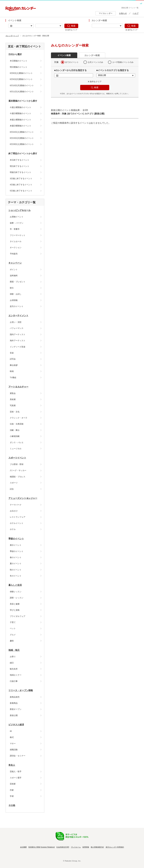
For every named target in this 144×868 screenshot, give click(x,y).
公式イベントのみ (95, 62)
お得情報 (14, 300)
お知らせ (123, 13)
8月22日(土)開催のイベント (22, 132)
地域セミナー (16, 675)
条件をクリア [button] (96, 82)
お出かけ (14, 511)
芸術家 (13, 784)
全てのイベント (72, 62)
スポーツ (14, 483)
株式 (12, 737)
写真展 (13, 405)
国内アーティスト (18, 334)
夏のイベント (16, 563)
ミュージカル (16, 449)
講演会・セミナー (18, 756)
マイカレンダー (106, 13)
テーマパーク (16, 505)
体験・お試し (16, 294)
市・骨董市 (15, 229)
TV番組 (13, 377)
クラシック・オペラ (19, 418)
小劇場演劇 (15, 436)
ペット (13, 628)
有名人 (12, 765)
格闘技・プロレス (18, 477)
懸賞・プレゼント (18, 282)
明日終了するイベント (20, 166)
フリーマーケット (18, 235)
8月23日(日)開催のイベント (22, 138)
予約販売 (14, 254)
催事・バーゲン (17, 223)
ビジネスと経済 (16, 725)
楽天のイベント (17, 306)
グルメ (13, 635)
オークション (16, 247)
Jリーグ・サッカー (18, 470)
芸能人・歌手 (16, 771)
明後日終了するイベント (20, 172)
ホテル (13, 529)
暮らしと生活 (15, 585)
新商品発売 (15, 697)
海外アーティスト (18, 341)
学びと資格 (15, 610)
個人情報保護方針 (97, 847)
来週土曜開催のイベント (20, 120)
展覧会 (13, 393)
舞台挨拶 (14, 365)
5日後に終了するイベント (21, 191)
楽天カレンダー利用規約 (115, 847)
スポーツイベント (17, 458)
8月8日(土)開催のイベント (21, 73)
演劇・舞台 (15, 430)
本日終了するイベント (20, 160)
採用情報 (86, 847)
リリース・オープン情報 (21, 690)
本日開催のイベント (19, 61)
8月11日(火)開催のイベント (22, 92)
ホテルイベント (17, 523)
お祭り (13, 657)
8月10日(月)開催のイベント (22, 85)
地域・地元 (14, 650)
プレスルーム (76, 847)
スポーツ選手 (16, 778)
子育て (13, 622)
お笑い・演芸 (16, 322)
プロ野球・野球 (17, 464)
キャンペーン (15, 263)
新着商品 (14, 703)
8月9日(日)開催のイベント (21, 79)
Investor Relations (48, 847)
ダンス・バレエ (17, 442)
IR (11, 731)
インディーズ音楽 (18, 347)
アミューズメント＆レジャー (23, 498)
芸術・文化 (15, 412)
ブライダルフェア (18, 616)
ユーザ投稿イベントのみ (123, 62)
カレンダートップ (12, 36)
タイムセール (16, 241)
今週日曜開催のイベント (20, 113)
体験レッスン (16, 592)
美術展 (13, 399)
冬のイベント (16, 576)
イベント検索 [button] (64, 55)
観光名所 (14, 669)
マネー (13, 744)
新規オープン (16, 709)
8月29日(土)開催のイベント (22, 144)
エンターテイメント (18, 316)
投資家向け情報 (34, 847)
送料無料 (14, 276)
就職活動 (14, 750)
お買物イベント (17, 217)
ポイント (14, 269)
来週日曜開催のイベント (20, 126)
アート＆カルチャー (18, 387)
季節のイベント (16, 539)
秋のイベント (16, 570)
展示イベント (16, 545)
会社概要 (23, 847)
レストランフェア (18, 517)
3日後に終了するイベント (21, 179)
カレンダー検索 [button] (92, 55)
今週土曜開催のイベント (20, 107)
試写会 (13, 359)
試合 (12, 489)
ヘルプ (136, 13)
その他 (12, 805)
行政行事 (14, 681)
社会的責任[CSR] (63, 847)
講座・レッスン (17, 598)
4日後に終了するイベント (21, 185)
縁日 (12, 663)
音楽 (12, 353)
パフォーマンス (17, 328)
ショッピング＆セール (20, 210)
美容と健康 (15, 604)
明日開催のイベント (19, 67)
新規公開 (14, 715)
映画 (12, 371)
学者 (12, 796)
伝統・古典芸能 (17, 424)
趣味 (12, 641)
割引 (12, 288)
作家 (12, 790)
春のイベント (16, 557)
